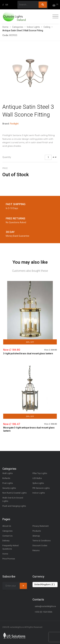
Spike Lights (38, 483)
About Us (7, 526)
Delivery (6, 541)
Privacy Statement (41, 526)
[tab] (30, 157)
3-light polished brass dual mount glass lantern (28, 354)
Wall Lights (8, 473)
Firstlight (14, 124)
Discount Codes (40, 546)
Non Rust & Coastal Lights (14, 493)
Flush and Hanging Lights (14, 506)
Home (5, 27)
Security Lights (9, 488)
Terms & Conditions (42, 541)
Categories (18, 27)
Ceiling (47, 27)
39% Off (30, 416)
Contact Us (7, 536)
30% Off (30, 342)
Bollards (6, 478)
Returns (36, 550)
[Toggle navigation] (55, 17)
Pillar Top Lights (40, 473)
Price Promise (9, 559)
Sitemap (36, 536)
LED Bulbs (37, 478)
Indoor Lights (33, 27)
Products (37, 531)
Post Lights (8, 483)
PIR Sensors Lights (41, 488)
